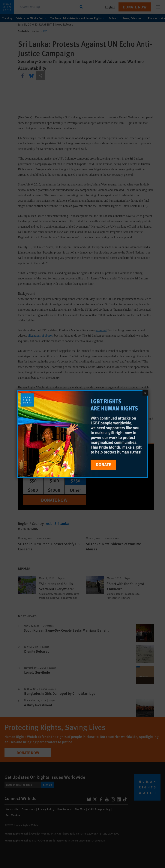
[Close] (145, 393)
